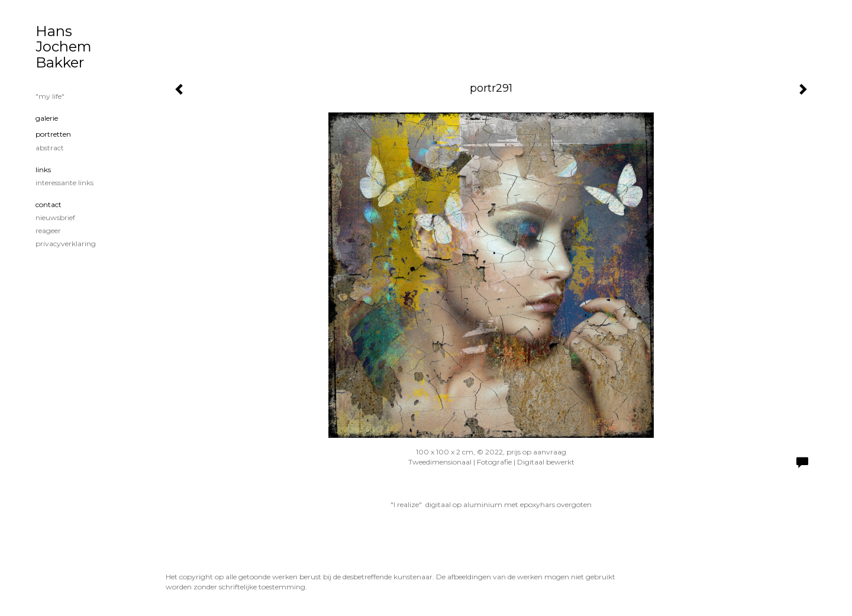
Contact (49, 204)
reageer (48, 230)
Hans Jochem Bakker (64, 47)
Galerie (47, 118)
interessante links (64, 183)
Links (43, 170)
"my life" (50, 96)
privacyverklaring (66, 244)
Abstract (50, 148)
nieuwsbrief (55, 217)
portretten (53, 134)
